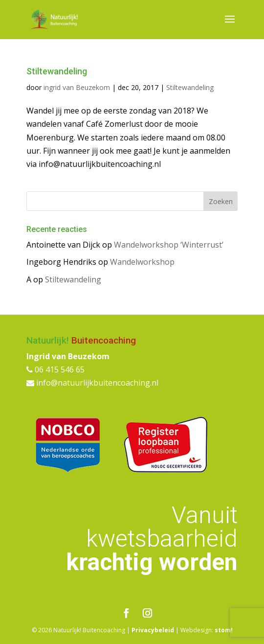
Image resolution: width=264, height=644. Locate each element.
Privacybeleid (153, 630)
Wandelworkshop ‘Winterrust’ (169, 245)
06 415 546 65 (55, 369)
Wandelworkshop (142, 262)
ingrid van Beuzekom (77, 87)
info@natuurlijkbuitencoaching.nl (92, 383)
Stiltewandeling (57, 71)
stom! (224, 630)
